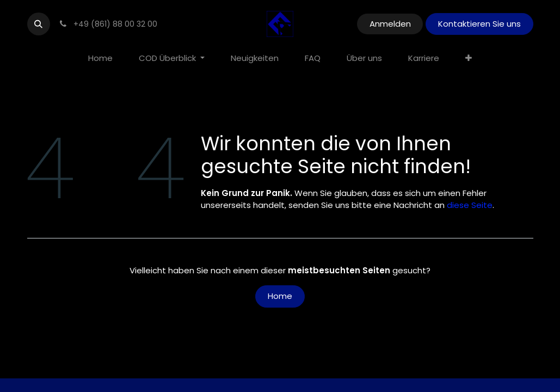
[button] (39, 24)
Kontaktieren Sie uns (479, 24)
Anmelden (390, 24)
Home (280, 296)
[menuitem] (100, 59)
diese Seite (470, 205)
